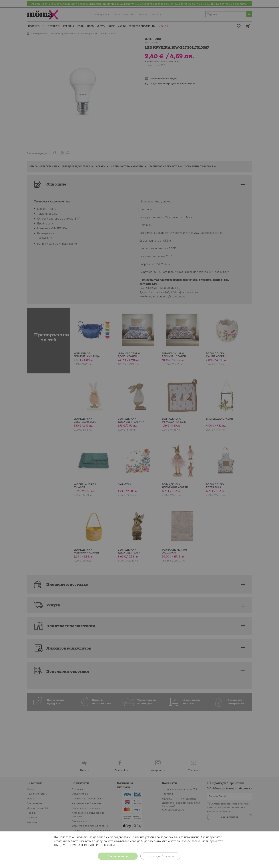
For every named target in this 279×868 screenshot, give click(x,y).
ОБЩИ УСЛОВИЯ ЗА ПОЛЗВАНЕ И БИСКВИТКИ (84, 845)
